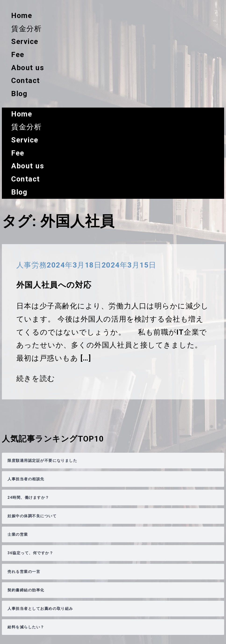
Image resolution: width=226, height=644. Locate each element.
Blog (19, 94)
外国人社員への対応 (54, 285)
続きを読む (36, 378)
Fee (18, 55)
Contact (26, 81)
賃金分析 (26, 29)
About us (28, 68)
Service (25, 42)
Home (22, 16)
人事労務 (32, 265)
